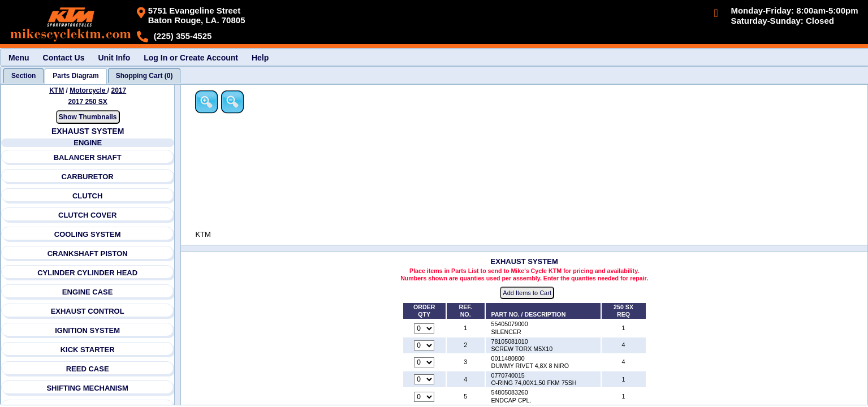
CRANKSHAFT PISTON (88, 254)
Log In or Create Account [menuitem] (191, 58)
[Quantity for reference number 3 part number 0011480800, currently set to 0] (425, 363)
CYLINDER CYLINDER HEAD (87, 273)
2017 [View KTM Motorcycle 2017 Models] (119, 90)
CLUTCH (87, 196)
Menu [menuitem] (19, 58)
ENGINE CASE (88, 292)
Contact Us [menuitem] (64, 58)
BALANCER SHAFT (88, 157)
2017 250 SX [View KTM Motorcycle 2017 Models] (88, 102)
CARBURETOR (88, 177)
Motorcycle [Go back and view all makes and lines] (88, 90)
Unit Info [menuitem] (114, 58)
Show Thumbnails (88, 117)
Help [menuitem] (260, 58)
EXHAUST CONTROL (88, 311)
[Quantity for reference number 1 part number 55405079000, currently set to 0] (425, 328)
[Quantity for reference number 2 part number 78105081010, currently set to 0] (425, 345)
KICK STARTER (88, 350)
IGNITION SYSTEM (88, 330)
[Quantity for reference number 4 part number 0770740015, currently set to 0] (425, 380)
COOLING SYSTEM (88, 234)
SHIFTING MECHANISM (88, 388)
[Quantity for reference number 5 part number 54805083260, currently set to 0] (425, 397)
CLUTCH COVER (87, 215)
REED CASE (88, 369)
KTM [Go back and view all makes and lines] (57, 90)
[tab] (23, 76)
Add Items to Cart (528, 293)
